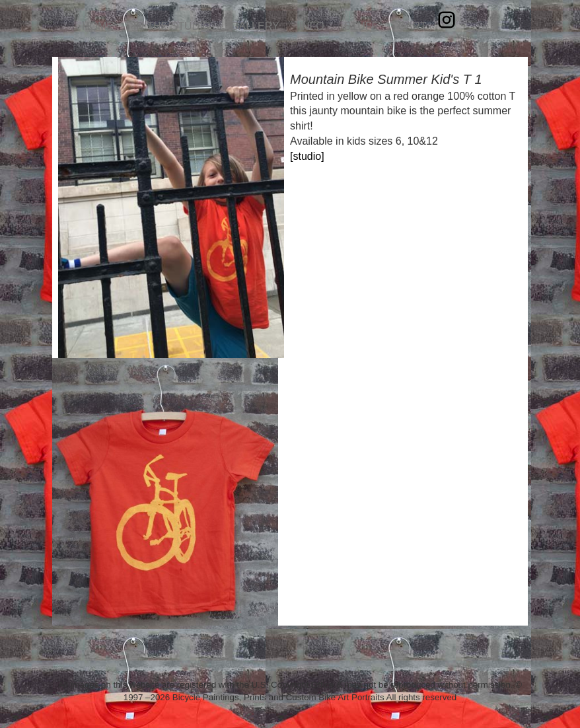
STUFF (361, 26)
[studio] (307, 156)
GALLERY (255, 26)
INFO (312, 26)
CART (412, 26)
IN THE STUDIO (172, 26)
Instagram (447, 20)
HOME (98, 26)
